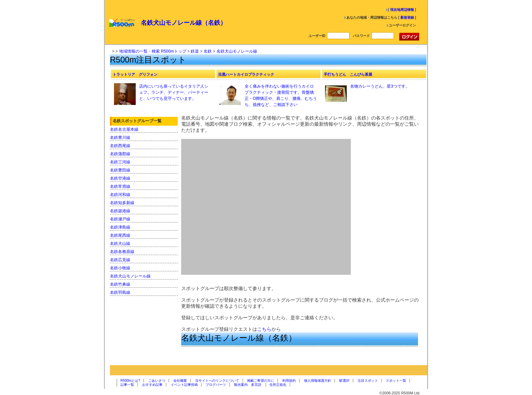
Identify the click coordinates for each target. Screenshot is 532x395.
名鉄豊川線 (120, 138)
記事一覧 (127, 385)
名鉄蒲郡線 (120, 154)
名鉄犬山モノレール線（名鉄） (184, 23)
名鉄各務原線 (122, 252)
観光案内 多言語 (248, 385)
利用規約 (289, 381)
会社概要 (180, 381)
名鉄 (208, 51)
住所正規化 (278, 385)
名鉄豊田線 (120, 170)
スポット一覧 (396, 381)
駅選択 (344, 381)
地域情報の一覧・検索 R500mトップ (153, 51)
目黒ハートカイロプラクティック (246, 74)
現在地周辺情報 (402, 10)
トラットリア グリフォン (135, 74)
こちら (264, 329)
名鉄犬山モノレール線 (237, 51)
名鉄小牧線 (120, 268)
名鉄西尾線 (120, 146)
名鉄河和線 (120, 195)
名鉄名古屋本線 (124, 129)
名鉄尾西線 (120, 235)
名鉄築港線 (120, 211)
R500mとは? (130, 381)
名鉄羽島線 (120, 292)
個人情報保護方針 (318, 381)
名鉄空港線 (120, 178)
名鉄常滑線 (120, 186)
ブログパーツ (216, 385)
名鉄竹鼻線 (120, 284)
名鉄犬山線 (120, 244)
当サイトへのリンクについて (217, 381)
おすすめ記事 (152, 385)
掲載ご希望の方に (261, 381)
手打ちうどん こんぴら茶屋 (348, 74)
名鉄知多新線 (122, 203)
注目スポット (368, 381)
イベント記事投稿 (184, 385)
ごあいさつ (157, 381)
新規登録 (407, 17)
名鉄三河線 (120, 162)
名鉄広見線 (120, 260)
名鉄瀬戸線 (120, 219)
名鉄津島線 (120, 227)
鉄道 (195, 51)
